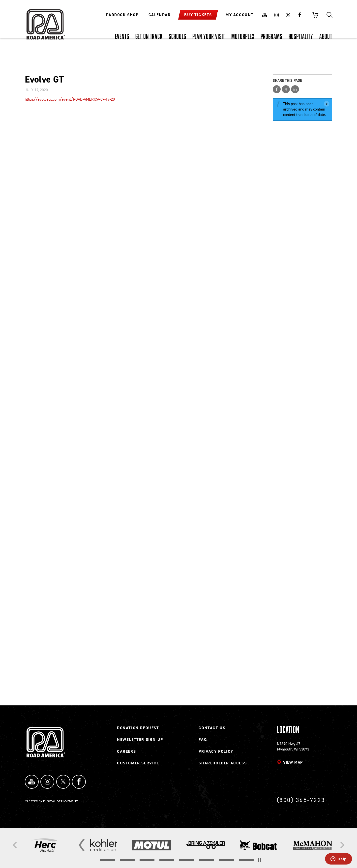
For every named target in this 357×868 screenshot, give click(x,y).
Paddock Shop (122, 15)
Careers (126, 753)
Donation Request (138, 730)
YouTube (31, 783)
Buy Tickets (198, 15)
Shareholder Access (223, 765)
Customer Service (138, 765)
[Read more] (44, 845)
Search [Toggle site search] (329, 15)
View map (293, 764)
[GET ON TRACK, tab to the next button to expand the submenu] (149, 36)
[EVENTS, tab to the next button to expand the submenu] (122, 36)
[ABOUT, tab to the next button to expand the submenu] (326, 36)
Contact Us (212, 730)
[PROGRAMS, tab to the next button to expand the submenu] (271, 36)
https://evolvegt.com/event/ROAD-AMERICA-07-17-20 (70, 99)
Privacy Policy (216, 753)
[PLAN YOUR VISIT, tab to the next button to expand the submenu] (209, 36)
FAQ (203, 741)
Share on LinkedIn (295, 89)
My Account (240, 15)
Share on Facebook (277, 89)
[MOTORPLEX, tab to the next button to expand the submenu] (243, 36)
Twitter (288, 15)
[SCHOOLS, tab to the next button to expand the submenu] (178, 36)
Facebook (300, 15)
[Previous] (15, 845)
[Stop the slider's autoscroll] (260, 860)
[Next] (342, 845)
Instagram (276, 15)
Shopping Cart (315, 15)
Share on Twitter (286, 89)
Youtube (265, 15)
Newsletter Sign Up (140, 741)
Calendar (160, 15)
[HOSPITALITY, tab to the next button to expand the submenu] (301, 36)
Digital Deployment (61, 801)
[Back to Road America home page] (45, 21)
